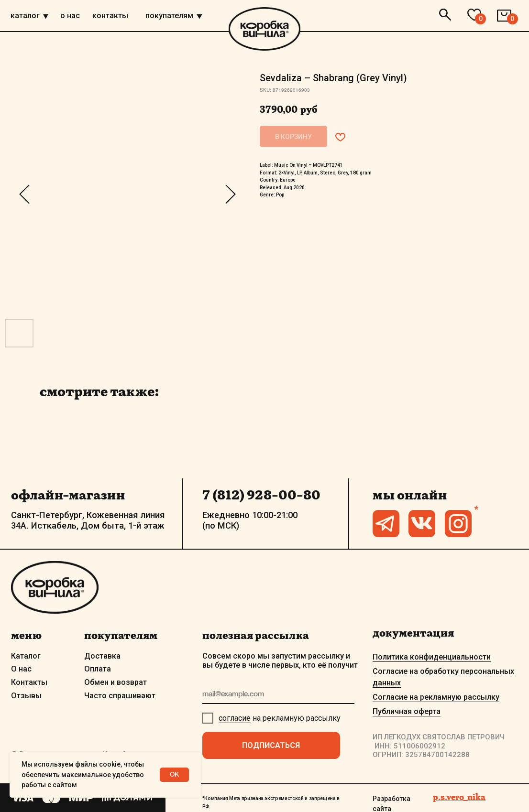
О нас (21, 669)
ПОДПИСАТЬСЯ (271, 745)
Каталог (26, 656)
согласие (235, 718)
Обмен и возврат (116, 682)
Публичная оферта (407, 711)
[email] (278, 694)
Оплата (98, 669)
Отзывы (26, 696)
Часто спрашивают (120, 696)
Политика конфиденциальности (432, 657)
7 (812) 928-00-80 (261, 495)
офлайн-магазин (68, 495)
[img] (46, 17)
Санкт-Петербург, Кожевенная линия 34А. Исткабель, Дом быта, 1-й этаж (88, 520)
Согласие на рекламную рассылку (436, 697)
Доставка (102, 656)
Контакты (29, 682)
